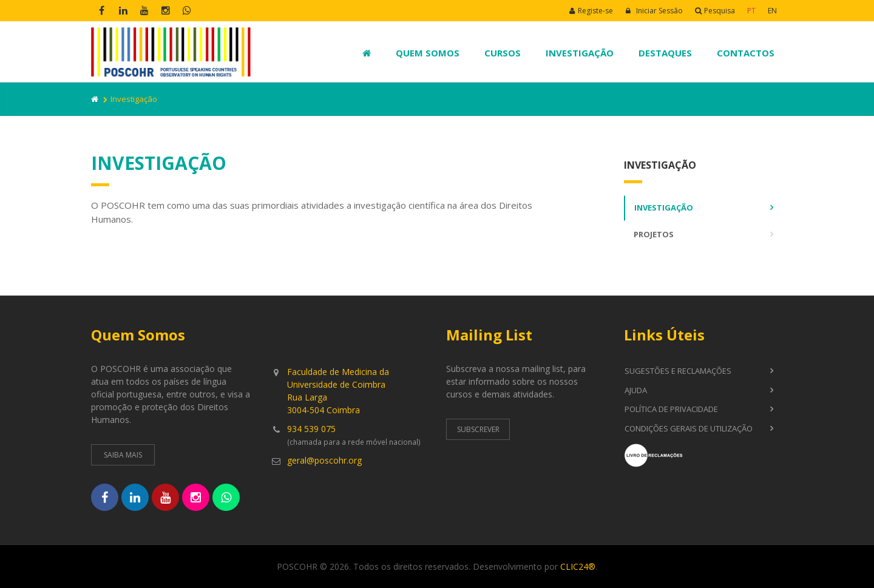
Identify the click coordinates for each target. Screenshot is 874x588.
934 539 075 (311, 429)
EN (772, 11)
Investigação (580, 53)
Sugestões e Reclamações (678, 371)
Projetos (654, 234)
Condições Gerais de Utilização (689, 428)
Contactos (746, 53)
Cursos (503, 53)
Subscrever (478, 429)
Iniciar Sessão (654, 11)
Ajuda (636, 390)
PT (751, 11)
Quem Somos (428, 53)
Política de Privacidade (671, 409)
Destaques (665, 53)
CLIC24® (578, 566)
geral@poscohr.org (324, 460)
